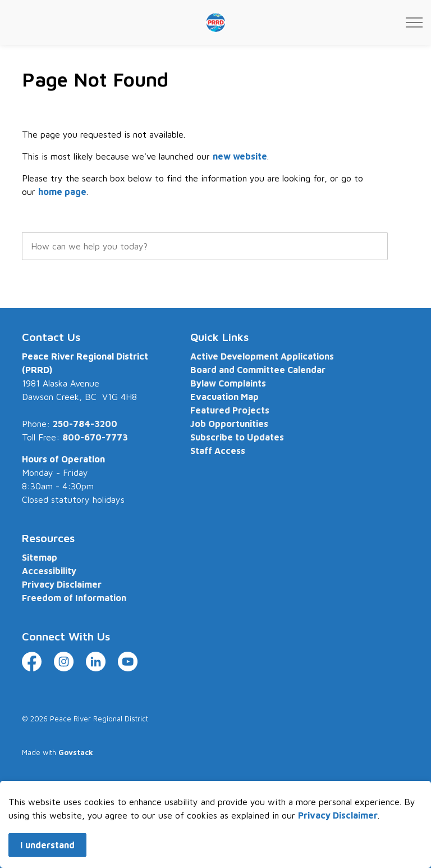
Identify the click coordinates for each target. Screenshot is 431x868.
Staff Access (218, 451)
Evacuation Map (224, 397)
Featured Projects (230, 410)
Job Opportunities (229, 424)
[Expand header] (414, 22)
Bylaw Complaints (228, 383)
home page (62, 192)
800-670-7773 (95, 437)
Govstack (76, 752)
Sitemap (40, 557)
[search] (205, 246)
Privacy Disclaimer (338, 827)
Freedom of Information (74, 598)
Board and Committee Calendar (258, 370)
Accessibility (49, 571)
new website (240, 156)
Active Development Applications (262, 356)
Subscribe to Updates (237, 437)
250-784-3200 (85, 424)
